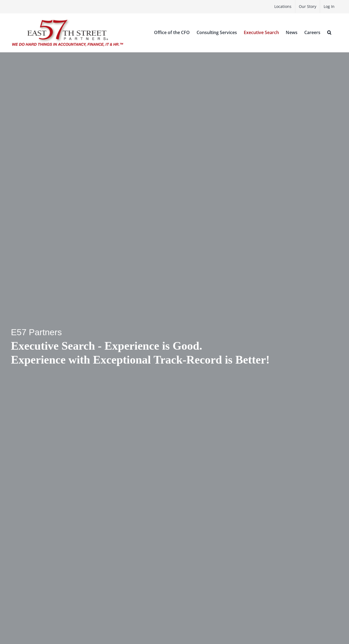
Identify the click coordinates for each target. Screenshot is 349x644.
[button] (329, 32)
